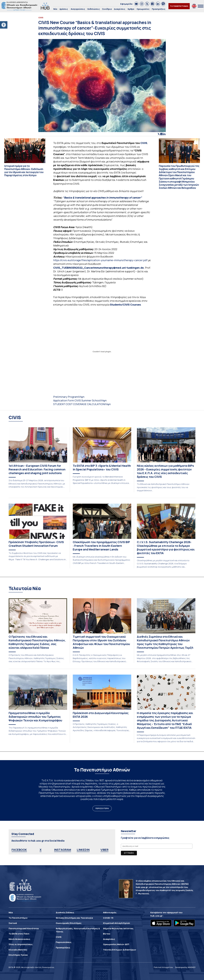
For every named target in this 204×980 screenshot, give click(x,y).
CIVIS (144, 143)
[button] (4, 25)
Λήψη (81, 397)
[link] (136, 4)
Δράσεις (64, 9)
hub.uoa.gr (156, 916)
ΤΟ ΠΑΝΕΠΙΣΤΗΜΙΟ (179, 6)
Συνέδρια (107, 9)
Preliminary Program (66, 397)
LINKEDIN (83, 850)
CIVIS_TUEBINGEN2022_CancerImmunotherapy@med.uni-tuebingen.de (98, 268)
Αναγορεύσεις (78, 9)
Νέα (55, 9)
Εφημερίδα (126, 4)
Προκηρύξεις (159, 9)
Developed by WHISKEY (185, 967)
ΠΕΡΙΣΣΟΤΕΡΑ (102, 808)
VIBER (104, 850)
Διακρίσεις (120, 9)
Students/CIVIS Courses (125, 305)
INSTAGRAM (63, 850)
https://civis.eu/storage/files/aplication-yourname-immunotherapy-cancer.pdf (100, 260)
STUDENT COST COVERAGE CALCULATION (79, 404)
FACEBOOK (19, 850)
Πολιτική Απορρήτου (163, 967)
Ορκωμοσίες (143, 9)
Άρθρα (131, 9)
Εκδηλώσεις (94, 9)
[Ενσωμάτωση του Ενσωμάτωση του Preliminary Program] (102, 352)
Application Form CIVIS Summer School (77, 400)
